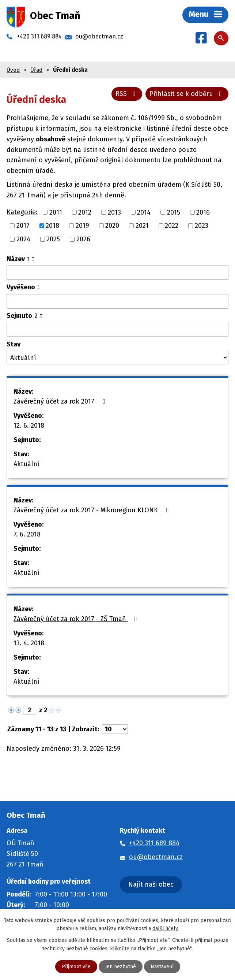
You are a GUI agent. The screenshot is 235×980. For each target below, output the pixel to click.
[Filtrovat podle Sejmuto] (117, 329)
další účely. (166, 929)
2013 (114, 212)
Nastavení (162, 967)
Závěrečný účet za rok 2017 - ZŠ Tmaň (77, 619)
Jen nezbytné (121, 967)
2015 (174, 212)
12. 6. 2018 (29, 426)
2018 (52, 226)
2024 (23, 239)
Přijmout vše (76, 967)
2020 (112, 226)
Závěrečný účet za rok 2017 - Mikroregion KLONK (92, 510)
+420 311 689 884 (154, 843)
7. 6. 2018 (27, 534)
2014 (144, 212)
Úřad (36, 70)
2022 (172, 226)
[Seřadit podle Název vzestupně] (34, 257)
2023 (202, 226)
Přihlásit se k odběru (187, 94)
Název (18, 259)
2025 (53, 239)
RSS (127, 94)
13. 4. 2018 (29, 643)
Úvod (13, 70)
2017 (23, 226)
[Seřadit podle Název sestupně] (34, 260)
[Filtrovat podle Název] (117, 272)
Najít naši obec (151, 884)
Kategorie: (22, 212)
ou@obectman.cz (156, 857)
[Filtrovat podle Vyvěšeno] (117, 301)
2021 (142, 226)
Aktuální (26, 464)
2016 (203, 212)
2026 (83, 239)
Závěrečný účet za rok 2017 (61, 401)
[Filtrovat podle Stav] (117, 358)
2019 (82, 226)
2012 (85, 212)
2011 (56, 212)
